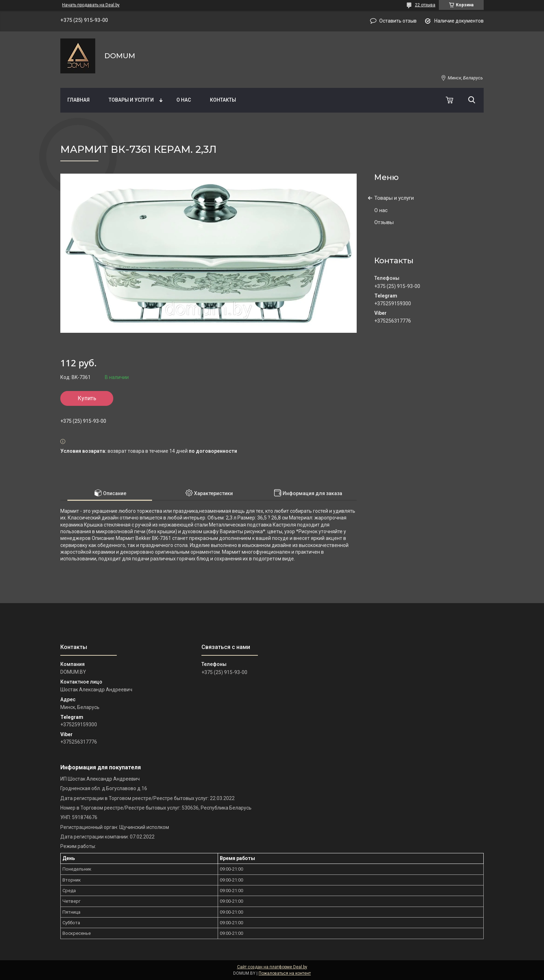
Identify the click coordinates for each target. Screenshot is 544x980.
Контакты (223, 100)
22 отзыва (425, 5)
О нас (184, 100)
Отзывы (384, 222)
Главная (78, 100)
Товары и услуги (131, 100)
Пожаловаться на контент (285, 973)
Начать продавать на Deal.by (91, 5)
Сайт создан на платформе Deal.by (272, 967)
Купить (87, 398)
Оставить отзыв (398, 21)
